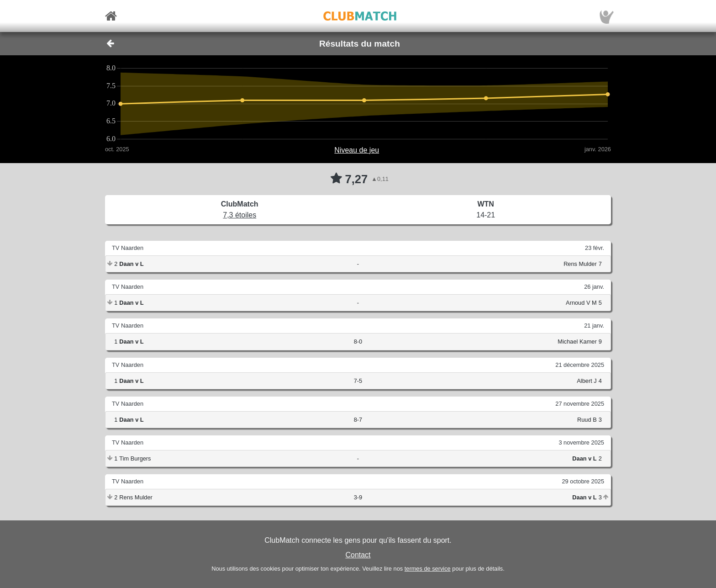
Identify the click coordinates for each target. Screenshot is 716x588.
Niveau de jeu (357, 150)
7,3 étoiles (240, 215)
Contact (358, 555)
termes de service (428, 569)
